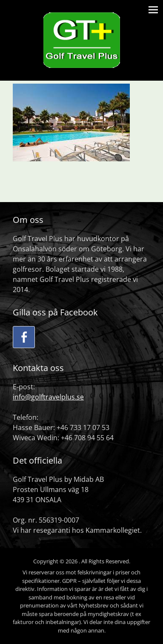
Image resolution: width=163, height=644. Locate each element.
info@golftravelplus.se (48, 397)
